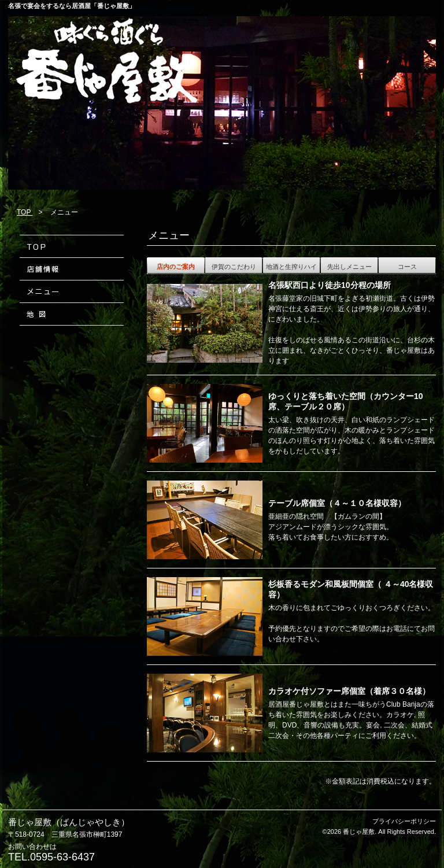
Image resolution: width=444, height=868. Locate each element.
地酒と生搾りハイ (291, 267)
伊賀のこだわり (234, 267)
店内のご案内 (176, 267)
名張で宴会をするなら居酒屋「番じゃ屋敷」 (72, 6)
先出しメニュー (349, 267)
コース (407, 267)
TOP (25, 212)
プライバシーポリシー (404, 821)
